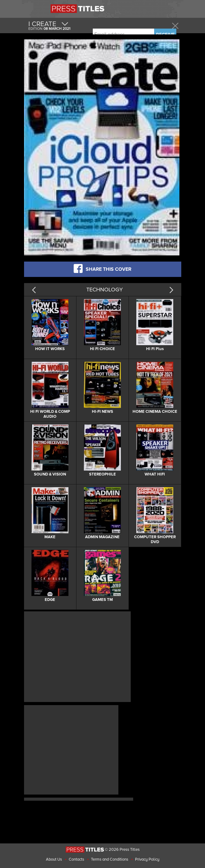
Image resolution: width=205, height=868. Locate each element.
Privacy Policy (147, 859)
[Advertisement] (77, 656)
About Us (54, 859)
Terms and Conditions (110, 859)
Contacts (76, 859)
